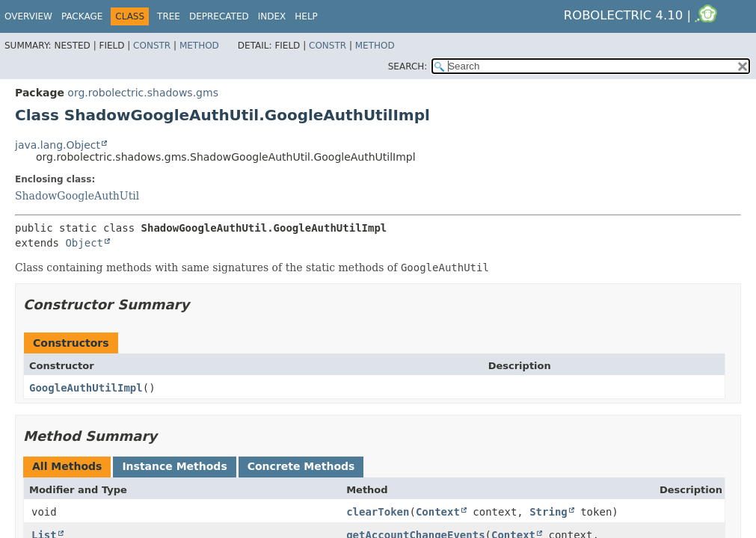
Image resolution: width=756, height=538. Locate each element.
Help (306, 16)
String (548, 512)
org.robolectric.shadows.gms (143, 93)
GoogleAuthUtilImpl (86, 388)
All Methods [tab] (67, 466)
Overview (28, 16)
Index (272, 16)
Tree (169, 16)
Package (82, 16)
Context (438, 512)
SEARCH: (408, 67)
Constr (152, 46)
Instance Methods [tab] (174, 466)
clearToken (378, 512)
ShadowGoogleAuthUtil (77, 196)
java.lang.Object (58, 145)
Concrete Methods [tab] (301, 466)
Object (84, 243)
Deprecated (219, 16)
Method (199, 46)
